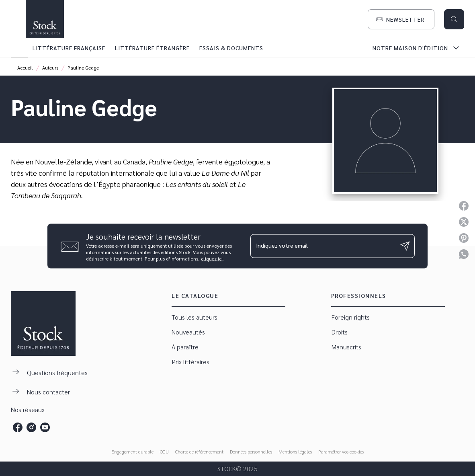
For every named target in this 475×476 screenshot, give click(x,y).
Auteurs (50, 68)
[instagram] (31, 427)
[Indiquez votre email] (322, 246)
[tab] (19, 48)
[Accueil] (45, 19)
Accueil (25, 68)
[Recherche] (454, 19)
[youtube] (45, 427)
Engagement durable (132, 451)
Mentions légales (295, 451)
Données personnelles (251, 451)
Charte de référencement (199, 451)
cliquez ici (212, 258)
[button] (401, 19)
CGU (164, 451)
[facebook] (18, 427)
